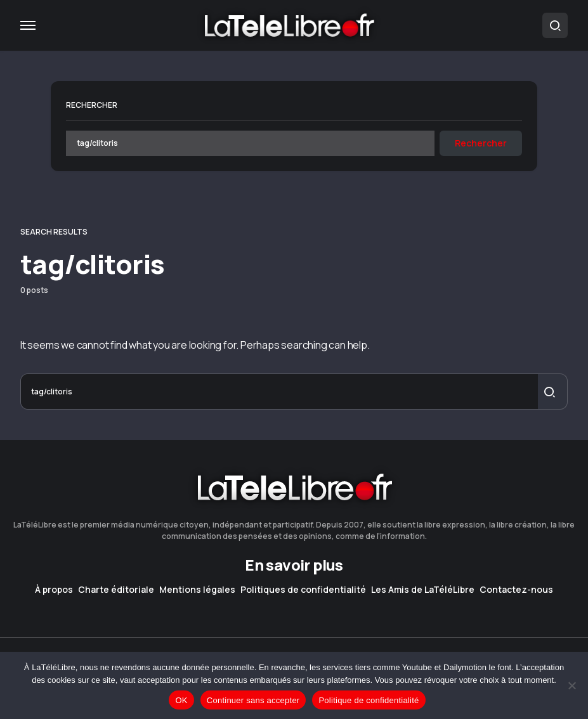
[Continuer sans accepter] (572, 685)
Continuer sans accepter (253, 700)
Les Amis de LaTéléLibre (423, 590)
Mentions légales (197, 590)
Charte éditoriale (116, 590)
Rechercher (92, 105)
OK (181, 700)
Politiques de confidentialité (303, 590)
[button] (28, 25)
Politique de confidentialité (369, 700)
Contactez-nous (516, 590)
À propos (54, 590)
